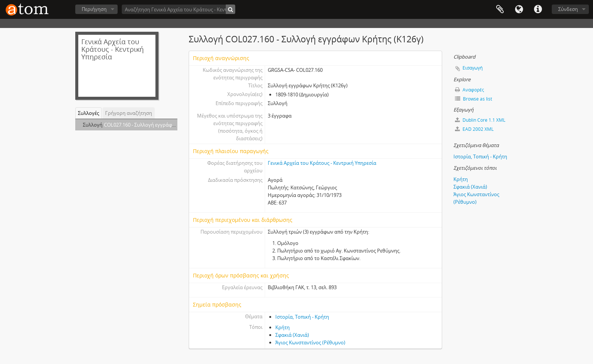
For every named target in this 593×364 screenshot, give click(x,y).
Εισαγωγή (473, 68)
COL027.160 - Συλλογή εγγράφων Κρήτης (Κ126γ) (159, 125)
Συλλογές (88, 113)
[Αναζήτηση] (231, 9)
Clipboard (500, 9)
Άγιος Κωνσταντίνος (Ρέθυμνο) (310, 342)
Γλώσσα (519, 9)
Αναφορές (470, 90)
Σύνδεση (568, 9)
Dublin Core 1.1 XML (480, 120)
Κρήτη (283, 327)
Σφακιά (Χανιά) (292, 335)
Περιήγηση (94, 9)
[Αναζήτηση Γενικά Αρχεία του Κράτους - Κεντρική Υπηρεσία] (179, 9)
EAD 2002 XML (474, 129)
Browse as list (473, 99)
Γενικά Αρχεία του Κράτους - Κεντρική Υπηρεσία (322, 163)
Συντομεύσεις (538, 9)
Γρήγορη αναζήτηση (129, 113)
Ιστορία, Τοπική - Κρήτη (302, 317)
